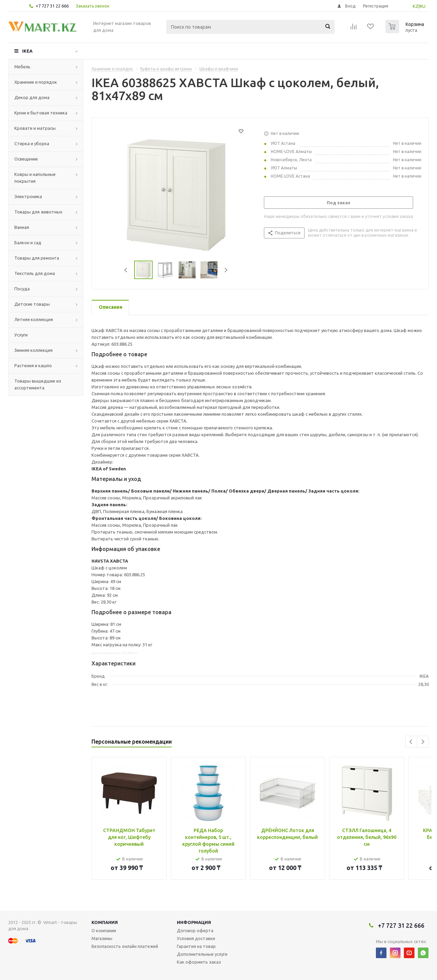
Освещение (26, 159)
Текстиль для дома (35, 273)
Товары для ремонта (37, 258)
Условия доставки (196, 938)
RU (422, 6)
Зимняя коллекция (33, 350)
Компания (105, 922)
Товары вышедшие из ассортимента (38, 384)
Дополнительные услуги (202, 954)
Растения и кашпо (33, 365)
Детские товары (32, 304)
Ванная (22, 227)
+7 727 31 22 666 (52, 6)
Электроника (28, 196)
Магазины (102, 938)
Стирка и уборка (32, 143)
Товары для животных (38, 212)
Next (226, 270)
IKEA (27, 51)
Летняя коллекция (34, 319)
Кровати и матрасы (35, 128)
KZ (416, 6)
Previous (126, 270)
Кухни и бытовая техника (41, 113)
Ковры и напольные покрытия (35, 178)
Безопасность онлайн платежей (125, 946)
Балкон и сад (28, 243)
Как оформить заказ (199, 962)
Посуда (22, 289)
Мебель (22, 67)
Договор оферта (195, 930)
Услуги (21, 335)
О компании (104, 930)
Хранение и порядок (36, 82)
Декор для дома (32, 97)
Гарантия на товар (196, 946)
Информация (194, 922)
